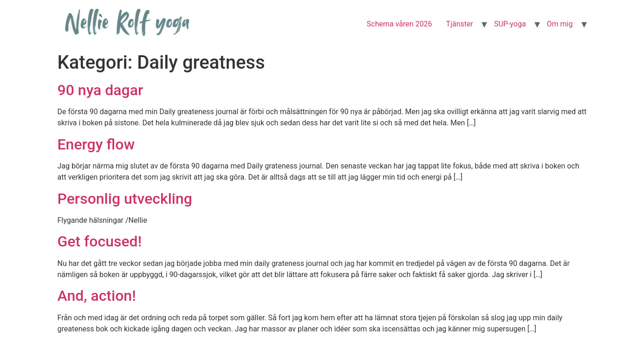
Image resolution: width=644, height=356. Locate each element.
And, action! (97, 296)
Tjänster (460, 24)
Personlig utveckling (125, 199)
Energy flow (96, 144)
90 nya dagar (101, 90)
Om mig (560, 24)
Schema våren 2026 (400, 24)
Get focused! (100, 241)
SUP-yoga (510, 24)
